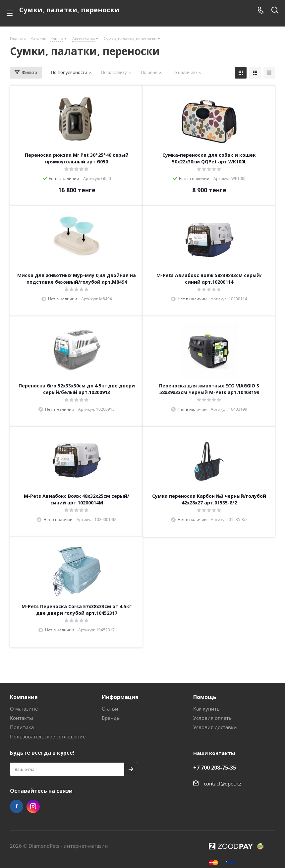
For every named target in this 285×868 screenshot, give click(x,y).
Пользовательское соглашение (48, 736)
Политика (22, 727)
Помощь (205, 697)
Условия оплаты (213, 718)
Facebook (17, 806)
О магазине (24, 709)
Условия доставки (215, 727)
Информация (120, 697)
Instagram (33, 806)
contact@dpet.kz (223, 783)
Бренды (111, 718)
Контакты (22, 718)
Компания (24, 697)
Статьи (110, 709)
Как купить (206, 709)
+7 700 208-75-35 (215, 768)
